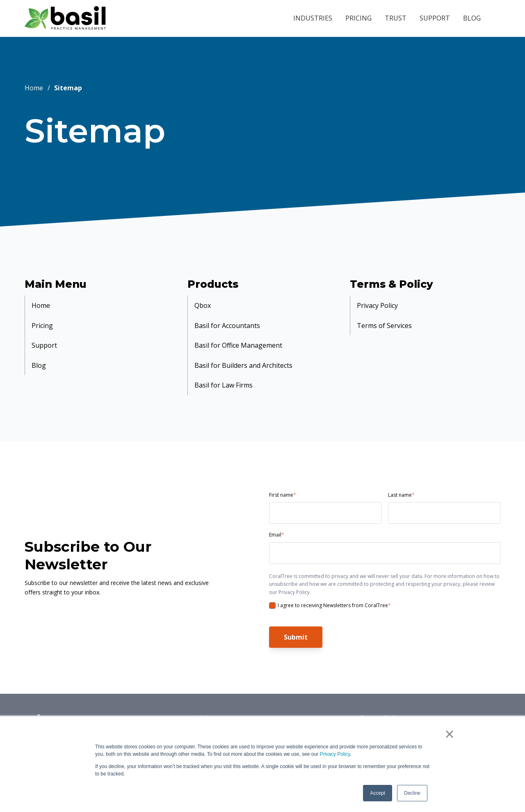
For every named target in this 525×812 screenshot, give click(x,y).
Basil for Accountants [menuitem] (227, 321)
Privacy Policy (335, 754)
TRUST (396, 18)
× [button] (451, 735)
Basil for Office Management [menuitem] (238, 339)
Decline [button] (412, 793)
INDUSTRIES (313, 18)
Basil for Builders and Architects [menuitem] (243, 356)
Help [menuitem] (204, 704)
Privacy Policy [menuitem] (377, 304)
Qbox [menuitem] (203, 304)
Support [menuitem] (44, 339)
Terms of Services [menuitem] (384, 321)
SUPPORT (435, 18)
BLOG (472, 18)
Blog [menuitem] (39, 356)
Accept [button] (378, 793)
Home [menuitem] (41, 304)
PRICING (358, 18)
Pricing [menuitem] (42, 321)
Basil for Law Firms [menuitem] (224, 373)
